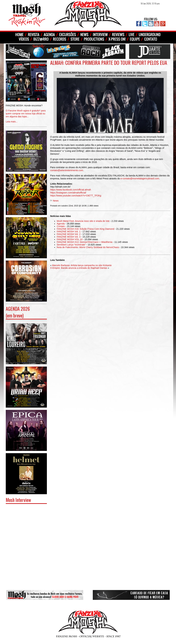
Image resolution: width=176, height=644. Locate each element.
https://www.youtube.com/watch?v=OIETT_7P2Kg (76, 196)
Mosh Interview (18, 500)
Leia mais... (26, 111)
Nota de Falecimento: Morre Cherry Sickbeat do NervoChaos (88, 247)
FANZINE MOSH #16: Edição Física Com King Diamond (85, 229)
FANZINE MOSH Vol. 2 (69, 234)
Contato (61, 226)
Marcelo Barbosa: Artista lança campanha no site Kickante (82, 265)
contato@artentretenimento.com (67, 170)
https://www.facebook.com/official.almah (71, 190)
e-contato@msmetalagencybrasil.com (140, 179)
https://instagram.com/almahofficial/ (68, 193)
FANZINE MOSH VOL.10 (70, 239)
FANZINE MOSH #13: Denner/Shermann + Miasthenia (85, 242)
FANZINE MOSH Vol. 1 (69, 232)
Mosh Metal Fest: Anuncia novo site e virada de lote (83, 221)
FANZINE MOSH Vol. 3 (69, 237)
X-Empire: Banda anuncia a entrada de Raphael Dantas (79, 268)
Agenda (61, 224)
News (56, 201)
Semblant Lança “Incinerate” (71, 245)
